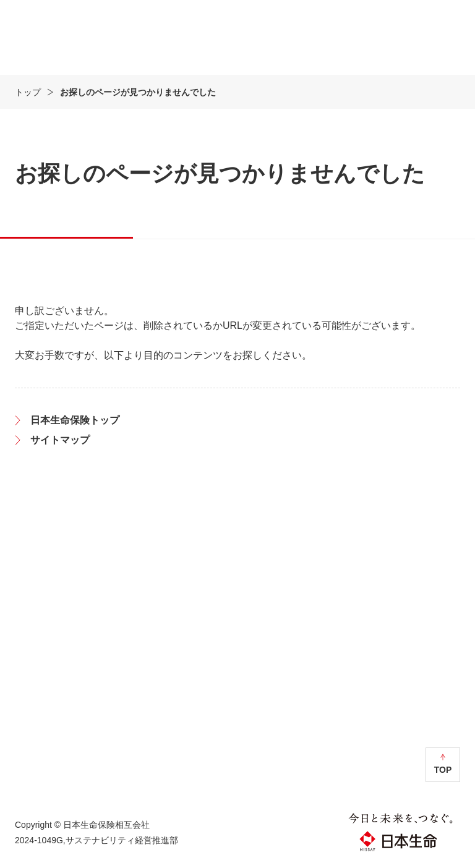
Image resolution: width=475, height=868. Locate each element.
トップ (28, 92)
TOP (443, 770)
